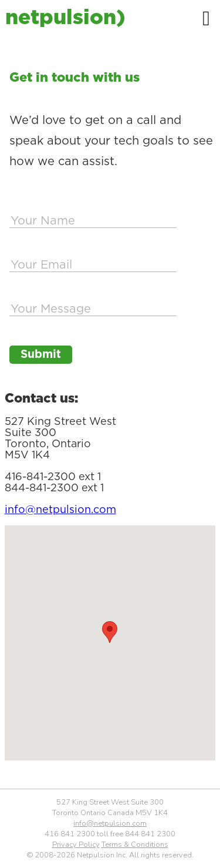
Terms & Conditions (135, 844)
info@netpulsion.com (60, 509)
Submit (41, 355)
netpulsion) (65, 16)
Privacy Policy (76, 844)
